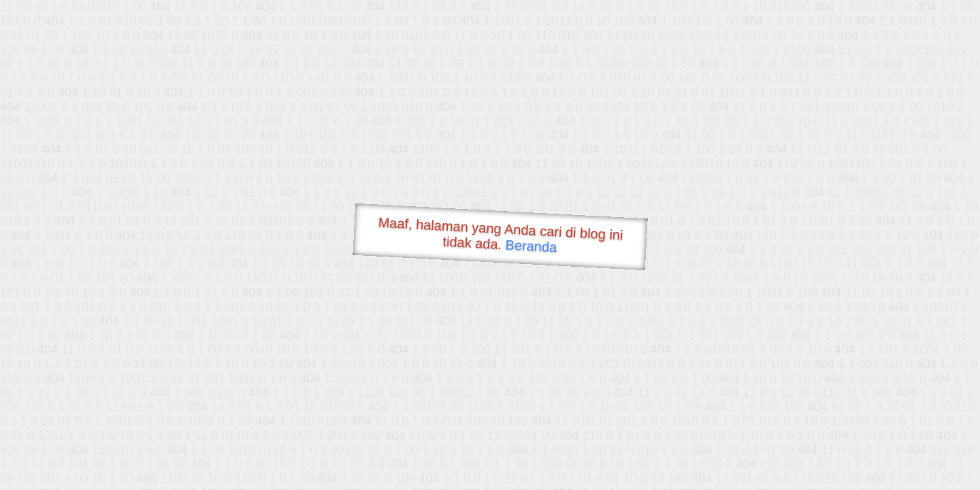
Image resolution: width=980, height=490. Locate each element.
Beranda (531, 246)
